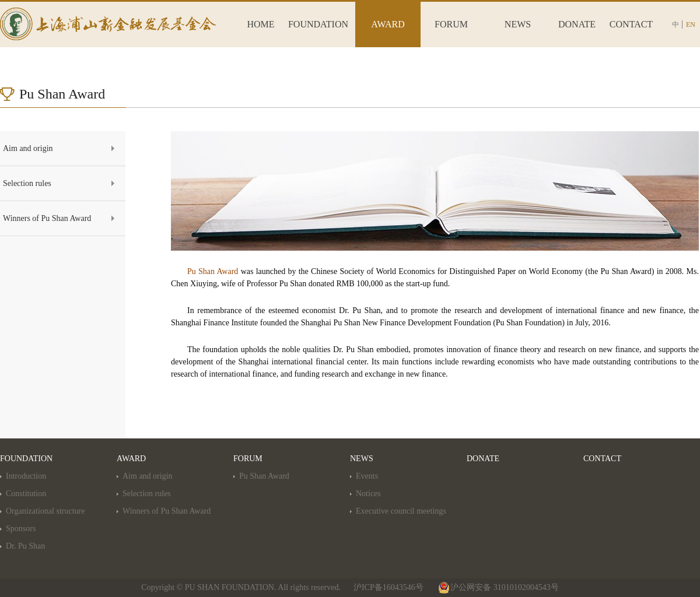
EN (691, 24)
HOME (260, 24)
